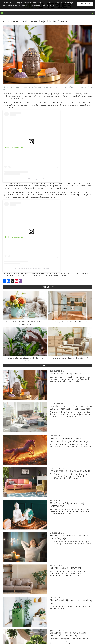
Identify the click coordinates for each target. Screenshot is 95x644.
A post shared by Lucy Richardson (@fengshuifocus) (31, 269)
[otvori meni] (2, 13)
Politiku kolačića (51, 5)
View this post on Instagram (13, 147)
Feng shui (6, 19)
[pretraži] (93, 13)
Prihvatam (85, 4)
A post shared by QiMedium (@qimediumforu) (31, 179)
